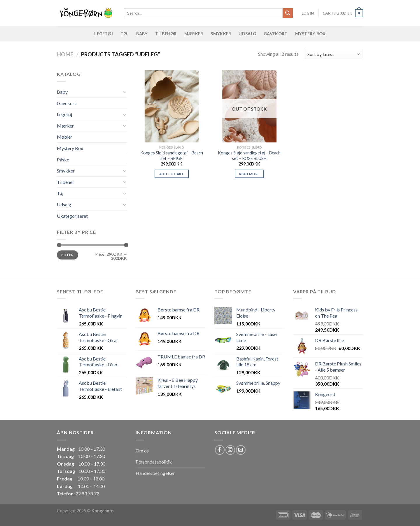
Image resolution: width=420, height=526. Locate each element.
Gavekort (275, 34)
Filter (67, 255)
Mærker (194, 34)
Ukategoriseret (72, 216)
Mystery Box (310, 34)
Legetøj (104, 34)
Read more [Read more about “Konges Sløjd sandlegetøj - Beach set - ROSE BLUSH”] (249, 174)
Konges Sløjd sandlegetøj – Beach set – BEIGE (172, 156)
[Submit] (288, 13)
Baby (142, 34)
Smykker (221, 34)
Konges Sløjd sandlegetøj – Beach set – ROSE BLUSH (249, 156)
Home (65, 54)
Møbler (65, 137)
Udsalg (247, 34)
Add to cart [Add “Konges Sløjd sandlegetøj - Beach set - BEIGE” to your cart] (172, 174)
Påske (63, 160)
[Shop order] (334, 54)
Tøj (125, 34)
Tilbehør (166, 34)
